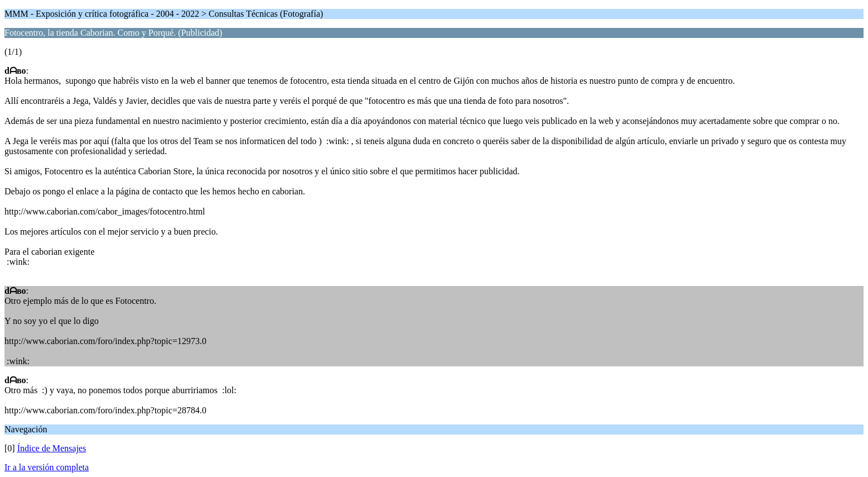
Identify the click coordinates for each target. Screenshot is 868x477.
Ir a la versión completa (47, 467)
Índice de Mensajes (52, 448)
